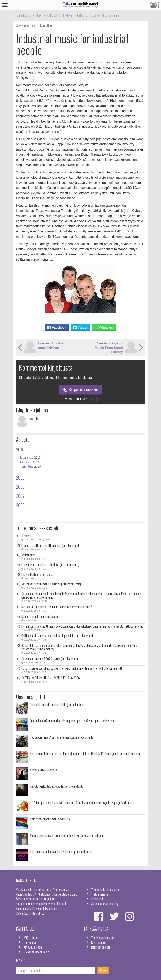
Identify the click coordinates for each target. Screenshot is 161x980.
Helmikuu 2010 (30, 462)
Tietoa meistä (99, 894)
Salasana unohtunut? (36, 952)
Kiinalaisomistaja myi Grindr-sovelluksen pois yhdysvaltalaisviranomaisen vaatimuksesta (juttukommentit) (83, 626)
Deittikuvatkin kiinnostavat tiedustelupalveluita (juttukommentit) (58, 636)
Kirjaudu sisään (80, 389)
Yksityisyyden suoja (103, 937)
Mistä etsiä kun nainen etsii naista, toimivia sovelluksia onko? (57, 607)
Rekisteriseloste (101, 947)
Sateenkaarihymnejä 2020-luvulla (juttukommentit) (51, 659)
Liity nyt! (94, 399)
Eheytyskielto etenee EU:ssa (37, 574)
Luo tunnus (30, 942)
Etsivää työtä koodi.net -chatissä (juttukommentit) (50, 565)
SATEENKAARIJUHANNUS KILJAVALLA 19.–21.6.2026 (51, 678)
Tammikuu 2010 (30, 467)
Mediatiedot (98, 899)
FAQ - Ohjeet (31, 937)
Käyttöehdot (98, 942)
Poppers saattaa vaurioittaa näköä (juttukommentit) (51, 545)
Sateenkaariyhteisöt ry (105, 904)
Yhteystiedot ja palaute (105, 889)
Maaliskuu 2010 (30, 458)
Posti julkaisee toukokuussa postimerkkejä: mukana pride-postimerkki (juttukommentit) (72, 668)
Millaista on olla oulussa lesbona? (41, 617)
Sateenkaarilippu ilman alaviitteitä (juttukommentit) (51, 584)
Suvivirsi (26, 536)
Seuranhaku (28, 555)
